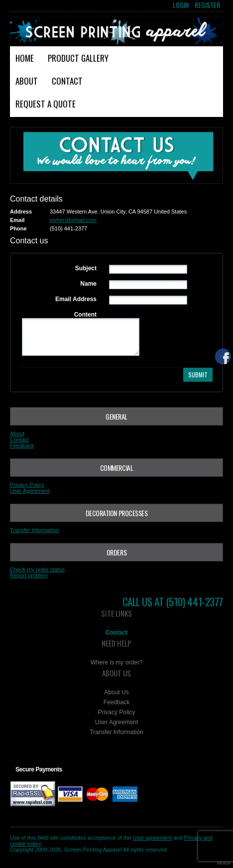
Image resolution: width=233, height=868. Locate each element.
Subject (86, 268)
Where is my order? (117, 662)
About (27, 81)
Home (25, 58)
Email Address (76, 299)
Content (85, 315)
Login (181, 5)
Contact (67, 81)
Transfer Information (35, 530)
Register (207, 5)
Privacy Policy (27, 485)
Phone (18, 228)
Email (17, 220)
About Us (116, 692)
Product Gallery (78, 58)
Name (88, 284)
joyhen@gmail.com (73, 220)
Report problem (29, 575)
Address (21, 212)
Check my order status (37, 569)
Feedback (22, 445)
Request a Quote (46, 104)
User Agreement (30, 491)
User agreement (152, 838)
